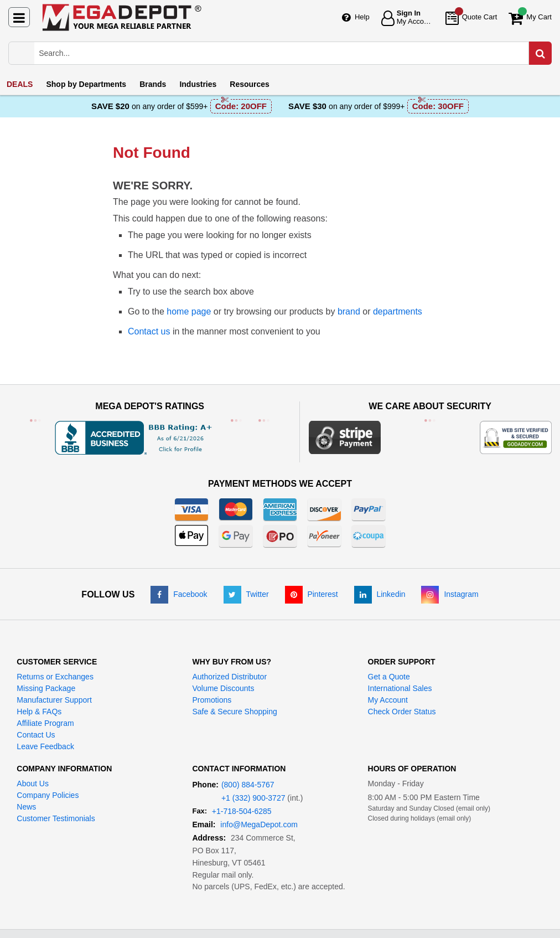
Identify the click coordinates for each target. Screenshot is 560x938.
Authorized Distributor (229, 677)
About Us (33, 784)
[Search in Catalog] (540, 53)
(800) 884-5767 (248, 785)
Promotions (212, 700)
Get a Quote (389, 677)
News (26, 807)
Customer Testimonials (56, 818)
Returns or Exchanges (55, 677)
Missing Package (46, 688)
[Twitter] (246, 594)
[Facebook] (179, 594)
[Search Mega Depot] (290, 53)
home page (189, 311)
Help (362, 17)
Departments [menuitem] (86, 84)
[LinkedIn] (380, 594)
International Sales (400, 688)
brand (349, 311)
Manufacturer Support (54, 700)
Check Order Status (402, 712)
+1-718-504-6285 (242, 811)
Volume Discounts (223, 688)
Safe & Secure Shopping (234, 712)
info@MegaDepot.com (259, 824)
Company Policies (48, 795)
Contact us (149, 331)
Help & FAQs (39, 712)
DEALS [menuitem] (20, 84)
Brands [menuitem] (153, 84)
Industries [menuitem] (198, 84)
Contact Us (36, 735)
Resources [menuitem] (250, 84)
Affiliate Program (45, 723)
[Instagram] (450, 594)
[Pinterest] (312, 594)
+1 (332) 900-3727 (253, 798)
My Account (388, 700)
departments (398, 311)
